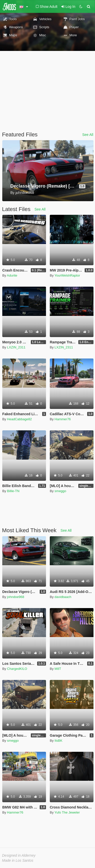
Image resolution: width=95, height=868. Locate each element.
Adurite (12, 275)
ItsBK (58, 741)
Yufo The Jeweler (67, 812)
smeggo (60, 491)
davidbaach (63, 597)
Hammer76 (63, 419)
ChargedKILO (17, 669)
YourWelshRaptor (67, 275)
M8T (58, 669)
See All (88, 135)
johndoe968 (16, 597)
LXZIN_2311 (16, 347)
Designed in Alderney (19, 855)
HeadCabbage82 (19, 419)
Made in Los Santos (18, 860)
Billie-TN (13, 491)
